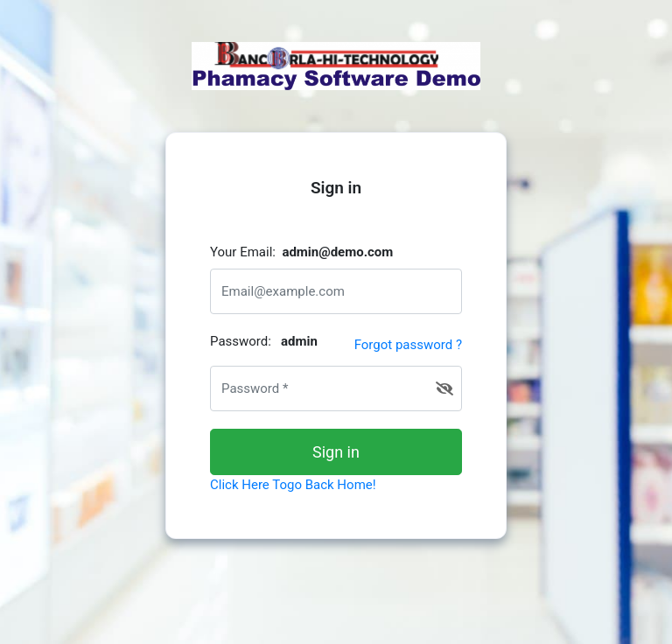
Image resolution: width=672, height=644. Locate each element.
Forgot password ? (408, 345)
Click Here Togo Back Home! (293, 485)
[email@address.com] (336, 291)
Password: (264, 341)
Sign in (336, 452)
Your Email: (301, 252)
